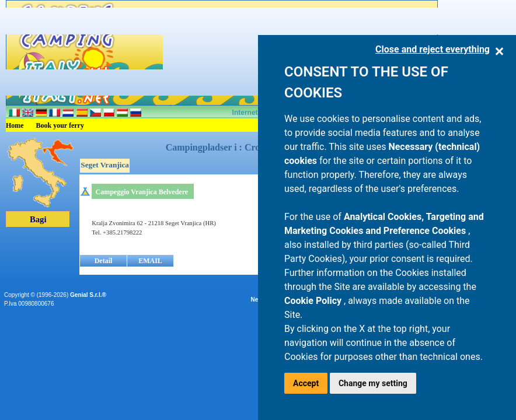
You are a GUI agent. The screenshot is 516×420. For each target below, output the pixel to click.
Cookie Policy (314, 301)
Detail (104, 261)
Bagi (38, 219)
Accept (306, 383)
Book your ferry (60, 125)
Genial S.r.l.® (88, 295)
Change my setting (373, 383)
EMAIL (150, 261)
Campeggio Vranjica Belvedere (142, 192)
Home (15, 125)
